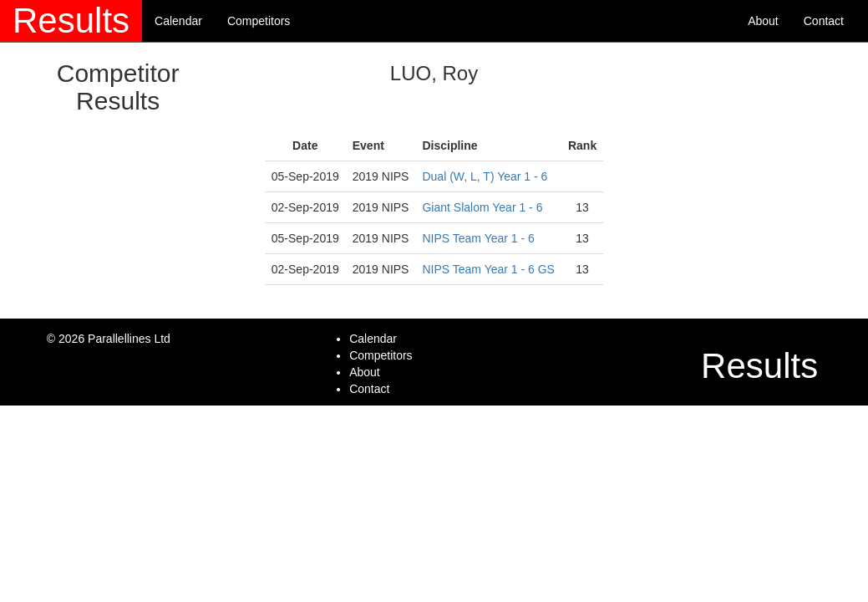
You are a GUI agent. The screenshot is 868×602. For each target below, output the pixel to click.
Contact (824, 21)
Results (71, 20)
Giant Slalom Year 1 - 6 (482, 207)
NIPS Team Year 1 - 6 (478, 238)
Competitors (259, 21)
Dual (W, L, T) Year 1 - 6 (485, 176)
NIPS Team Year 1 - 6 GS (488, 269)
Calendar (178, 21)
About (763, 21)
